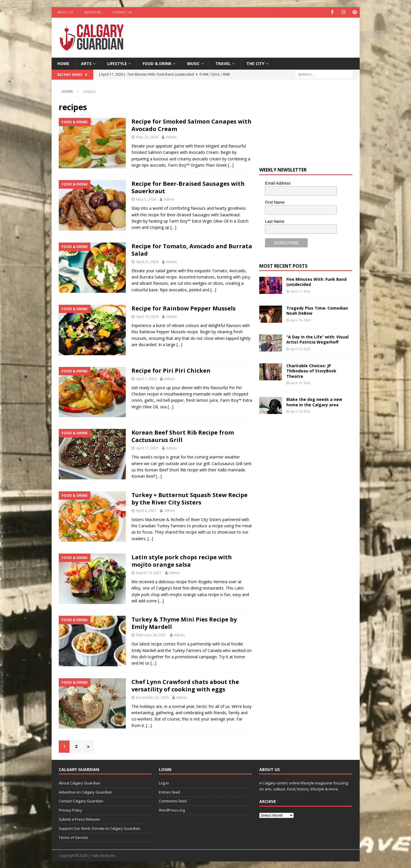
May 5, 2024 (146, 199)
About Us (65, 12)
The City (255, 63)
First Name (275, 202)
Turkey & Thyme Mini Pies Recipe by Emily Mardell (184, 623)
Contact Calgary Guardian (81, 801)
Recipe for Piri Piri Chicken (171, 370)
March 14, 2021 (149, 572)
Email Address (278, 183)
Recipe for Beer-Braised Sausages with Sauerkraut (188, 187)
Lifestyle (117, 63)
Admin (171, 137)
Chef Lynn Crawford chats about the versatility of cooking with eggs (185, 685)
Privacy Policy (70, 810)
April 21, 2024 (147, 261)
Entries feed (169, 792)
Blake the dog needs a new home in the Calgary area (314, 402)
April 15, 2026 (300, 348)
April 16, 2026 (300, 319)
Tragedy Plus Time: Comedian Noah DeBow (317, 310)
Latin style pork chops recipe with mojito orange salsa (182, 561)
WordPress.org (172, 810)
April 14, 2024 (147, 316)
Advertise (93, 12)
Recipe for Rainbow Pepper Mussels (184, 308)
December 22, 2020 (152, 697)
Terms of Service (73, 837)
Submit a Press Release (79, 819)
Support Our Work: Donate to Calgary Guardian (100, 828)
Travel (223, 63)
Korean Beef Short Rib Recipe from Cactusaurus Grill (183, 436)
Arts (86, 63)
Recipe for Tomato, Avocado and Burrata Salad (192, 249)
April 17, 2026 (300, 291)
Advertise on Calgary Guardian (85, 792)
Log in (164, 782)
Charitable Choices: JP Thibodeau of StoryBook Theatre (311, 371)
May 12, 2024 (147, 137)
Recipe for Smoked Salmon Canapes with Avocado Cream (192, 125)
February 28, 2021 (151, 635)
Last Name (275, 221)
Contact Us (122, 12)
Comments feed (173, 801)
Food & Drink (157, 63)
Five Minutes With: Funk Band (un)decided (316, 281)
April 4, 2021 (146, 510)
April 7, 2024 (146, 378)
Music (193, 63)
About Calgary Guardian (80, 782)
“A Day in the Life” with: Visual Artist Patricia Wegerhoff (317, 339)
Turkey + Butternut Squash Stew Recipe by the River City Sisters (190, 498)
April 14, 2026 (300, 382)
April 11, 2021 (147, 448)
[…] (231, 165)
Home (63, 63)
